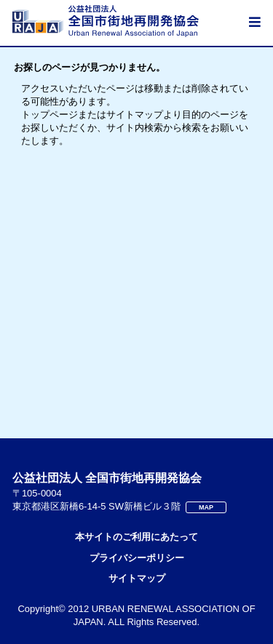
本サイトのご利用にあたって (136, 537)
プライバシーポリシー (137, 558)
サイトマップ (137, 578)
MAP (206, 507)
